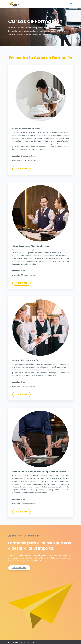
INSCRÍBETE (21, 169)
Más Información (19, 568)
